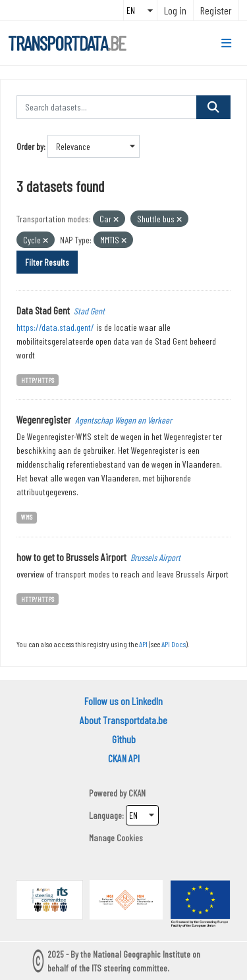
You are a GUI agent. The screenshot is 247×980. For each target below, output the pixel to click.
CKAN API (124, 758)
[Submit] (213, 107)
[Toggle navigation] (226, 43)
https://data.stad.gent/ (55, 327)
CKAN (137, 793)
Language (105, 815)
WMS (27, 517)
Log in (175, 10)
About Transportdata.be (123, 720)
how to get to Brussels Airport (71, 557)
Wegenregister (44, 419)
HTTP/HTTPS (38, 380)
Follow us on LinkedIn (123, 701)
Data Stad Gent (43, 310)
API (143, 644)
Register (216, 10)
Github (124, 739)
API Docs (174, 644)
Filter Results (47, 262)
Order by (30, 146)
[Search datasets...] (107, 107)
